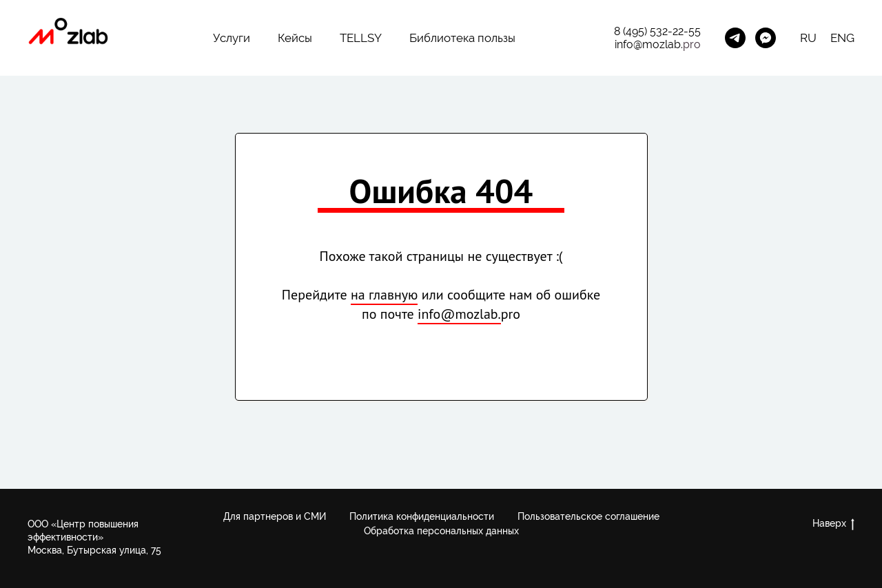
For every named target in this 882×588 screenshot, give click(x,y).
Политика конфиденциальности (422, 516)
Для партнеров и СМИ (275, 516)
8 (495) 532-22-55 (657, 31)
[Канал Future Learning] (735, 38)
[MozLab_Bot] (766, 38)
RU (808, 38)
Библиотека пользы (462, 38)
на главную (384, 295)
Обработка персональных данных (441, 531)
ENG (842, 38)
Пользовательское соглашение (588, 516)
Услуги (232, 38)
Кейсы (295, 38)
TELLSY (361, 38)
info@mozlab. (649, 44)
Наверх (833, 524)
